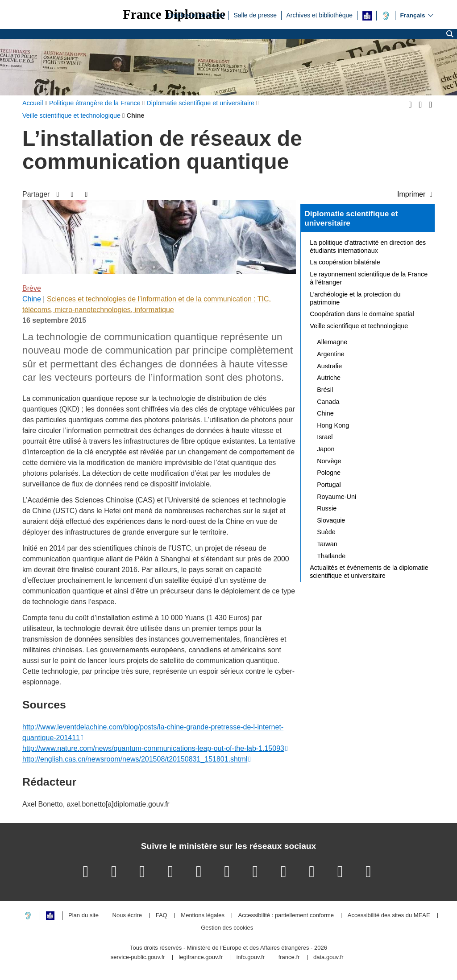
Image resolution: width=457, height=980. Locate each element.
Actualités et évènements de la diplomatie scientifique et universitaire (369, 572)
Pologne (329, 473)
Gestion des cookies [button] (227, 928)
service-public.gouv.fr (138, 957)
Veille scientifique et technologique (359, 326)
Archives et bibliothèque (319, 15)
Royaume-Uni (337, 497)
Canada (328, 402)
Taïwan (327, 544)
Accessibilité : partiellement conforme (286, 916)
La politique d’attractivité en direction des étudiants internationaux (368, 247)
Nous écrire (127, 916)
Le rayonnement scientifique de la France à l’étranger (369, 278)
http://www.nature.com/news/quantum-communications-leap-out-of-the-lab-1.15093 (153, 748)
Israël (325, 437)
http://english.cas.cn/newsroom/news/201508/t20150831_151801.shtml (135, 759)
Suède (326, 532)
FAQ (162, 916)
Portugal (329, 485)
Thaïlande (331, 556)
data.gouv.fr (328, 957)
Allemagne (332, 342)
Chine (32, 299)
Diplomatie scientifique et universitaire (351, 218)
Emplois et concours (196, 15)
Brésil (325, 390)
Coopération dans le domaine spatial (362, 314)
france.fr (289, 957)
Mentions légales (203, 916)
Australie (329, 366)
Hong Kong (333, 425)
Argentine (331, 354)
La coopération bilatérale (345, 262)
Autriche (329, 378)
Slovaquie (331, 520)
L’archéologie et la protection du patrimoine (355, 298)
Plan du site (83, 916)
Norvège (329, 461)
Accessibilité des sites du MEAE (389, 916)
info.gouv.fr (251, 957)
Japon (326, 449)
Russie (327, 508)
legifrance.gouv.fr (201, 957)
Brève (32, 288)
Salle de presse (255, 15)
